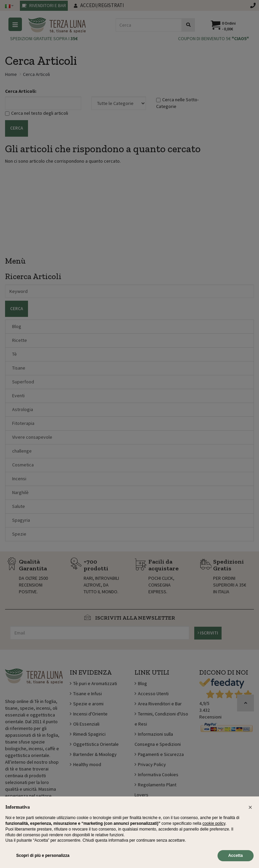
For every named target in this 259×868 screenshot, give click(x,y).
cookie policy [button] (214, 823)
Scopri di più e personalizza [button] (43, 856)
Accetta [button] (236, 856)
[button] (250, 807)
